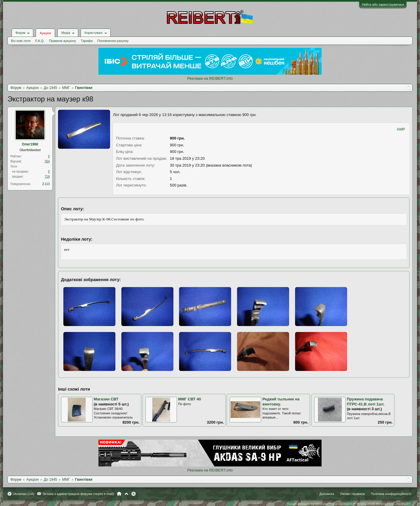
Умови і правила (352, 494)
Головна (119, 494)
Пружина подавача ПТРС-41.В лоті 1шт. (366, 402)
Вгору (126, 494)
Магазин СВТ (106, 399)
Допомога (327, 494)
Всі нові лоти (21, 41)
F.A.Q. (40, 41)
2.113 (46, 184)
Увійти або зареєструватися (383, 4)
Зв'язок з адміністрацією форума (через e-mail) (78, 494)
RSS (134, 494)
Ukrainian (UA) (23, 494)
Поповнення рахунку (113, 41)
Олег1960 (30, 144)
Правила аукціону (62, 41)
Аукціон (45, 33)
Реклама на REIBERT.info (210, 78)
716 (47, 177)
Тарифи (87, 41)
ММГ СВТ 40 (190, 399)
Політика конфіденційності (391, 494)
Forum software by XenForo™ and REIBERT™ (349, 504)
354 (47, 161)
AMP (401, 129)
